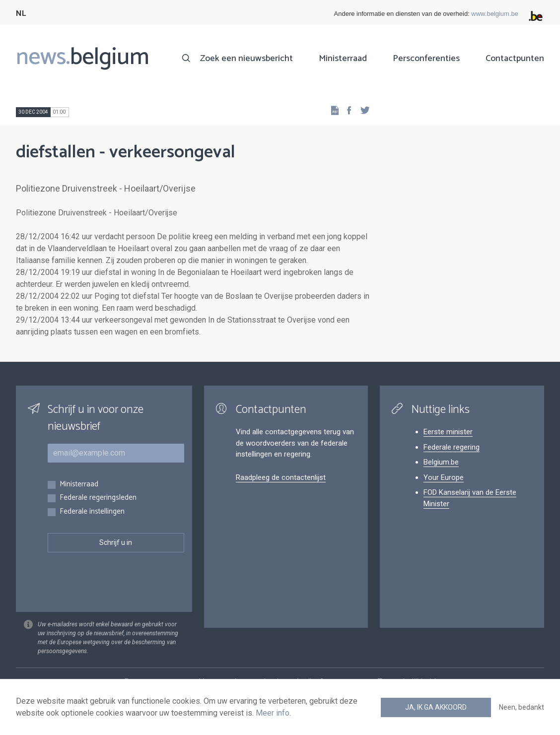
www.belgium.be (495, 14)
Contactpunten (515, 59)
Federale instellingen (92, 512)
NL (21, 14)
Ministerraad (343, 59)
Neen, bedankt (522, 707)
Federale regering (452, 447)
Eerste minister (448, 432)
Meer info (273, 713)
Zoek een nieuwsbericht (246, 59)
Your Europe (444, 477)
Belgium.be (441, 462)
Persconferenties (426, 59)
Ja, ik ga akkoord (436, 707)
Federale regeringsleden (98, 498)
